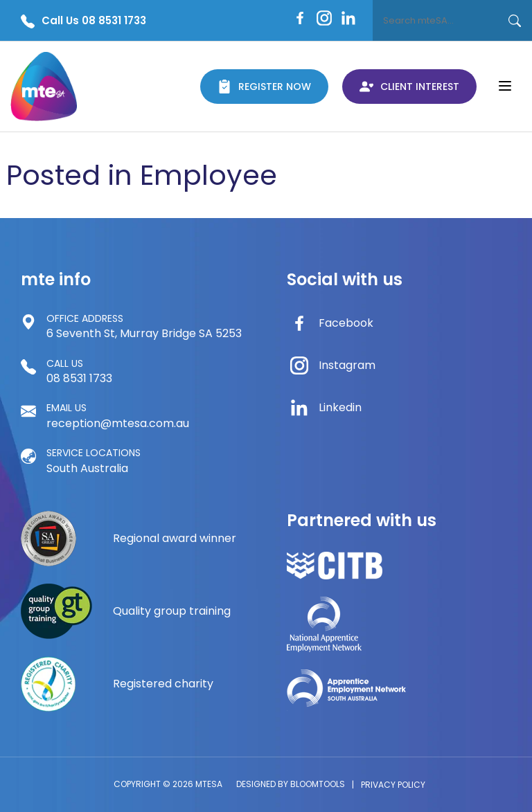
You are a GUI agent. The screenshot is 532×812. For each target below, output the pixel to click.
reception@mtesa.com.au (118, 415)
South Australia (94, 460)
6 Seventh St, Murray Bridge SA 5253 (144, 326)
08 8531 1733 (79, 371)
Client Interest (409, 87)
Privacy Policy (393, 785)
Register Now (264, 87)
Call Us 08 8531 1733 (83, 21)
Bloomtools (318, 784)
